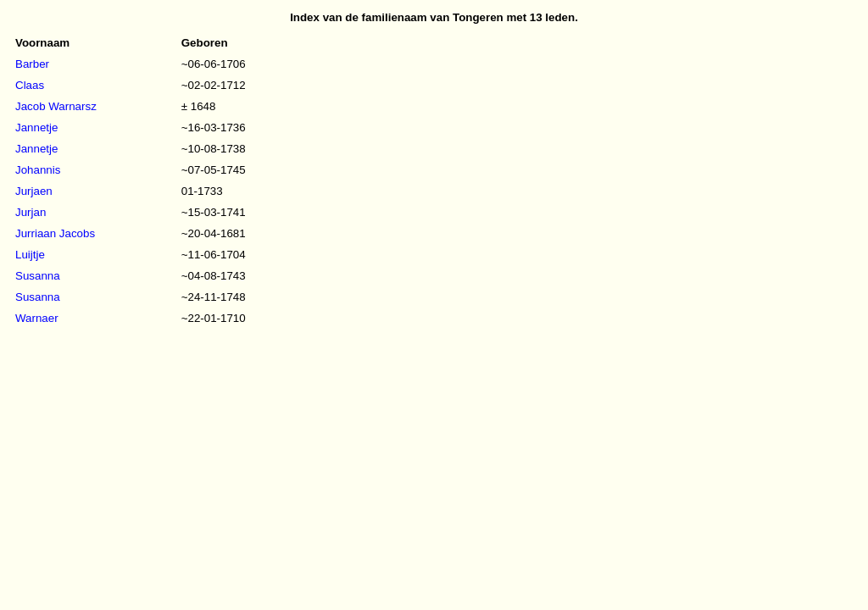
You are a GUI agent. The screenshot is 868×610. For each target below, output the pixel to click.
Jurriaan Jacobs (55, 233)
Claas (30, 85)
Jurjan (31, 212)
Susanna (38, 276)
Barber (32, 64)
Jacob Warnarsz (56, 106)
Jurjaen (34, 191)
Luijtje (30, 255)
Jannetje (36, 128)
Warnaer (37, 318)
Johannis (38, 170)
